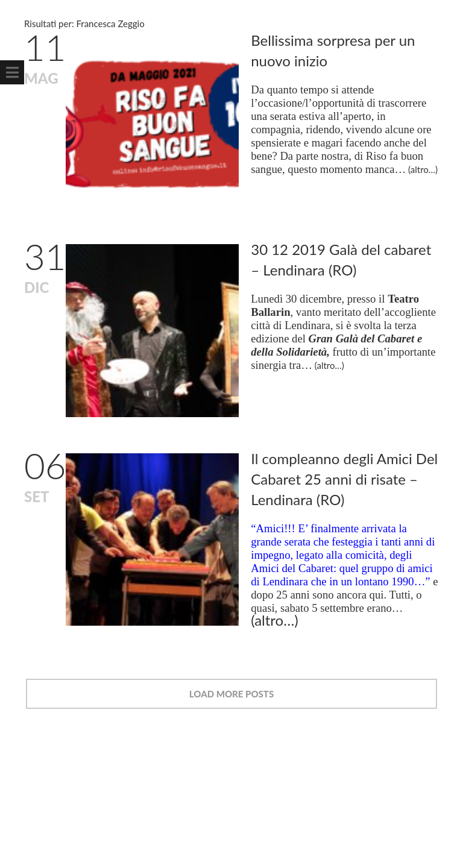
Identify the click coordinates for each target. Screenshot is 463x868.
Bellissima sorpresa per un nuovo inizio (338, 50)
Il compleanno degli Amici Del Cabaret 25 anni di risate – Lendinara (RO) (346, 469)
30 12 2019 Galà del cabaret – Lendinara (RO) (346, 255)
